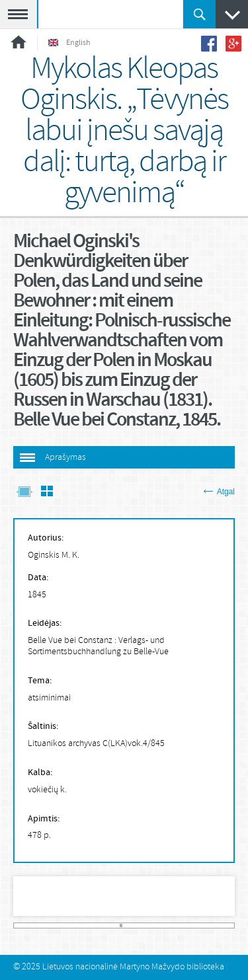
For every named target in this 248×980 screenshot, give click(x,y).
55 (173, 925)
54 (171, 925)
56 (176, 925)
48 (153, 925)
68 (211, 925)
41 (132, 925)
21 (74, 925)
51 (161, 925)
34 (112, 925)
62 (194, 925)
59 (185, 925)
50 (159, 925)
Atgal (219, 492)
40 (130, 925)
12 (48, 925)
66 (205, 925)
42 (136, 925)
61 (190, 925)
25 (86, 925)
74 (229, 925)
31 (103, 925)
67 (208, 925)
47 (150, 925)
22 (77, 925)
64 (200, 925)
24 (83, 925)
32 (106, 925)
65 (202, 925)
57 (179, 925)
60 (188, 925)
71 (220, 925)
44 (141, 925)
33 (109, 925)
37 (121, 925)
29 (97, 925)
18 (65, 925)
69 (214, 925)
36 (118, 925)
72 (223, 925)
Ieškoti (199, 14)
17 (63, 925)
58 (182, 925)
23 (80, 925)
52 (165, 925)
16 (60, 925)
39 (126, 925)
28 (95, 925)
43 (138, 925)
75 (232, 925)
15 (57, 925)
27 (92, 925)
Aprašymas (65, 458)
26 (89, 925)
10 (42, 925)
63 (196, 925)
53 (167, 925)
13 (51, 925)
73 (226, 925)
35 (115, 925)
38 (124, 925)
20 (71, 925)
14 (54, 925)
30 (101, 925)
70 (217, 925)
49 (156, 925)
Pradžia (19, 42)
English (69, 43)
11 (45, 925)
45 (144, 925)
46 (147, 925)
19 (68, 925)
